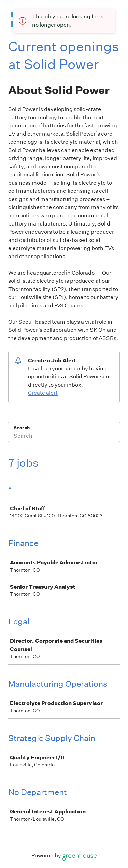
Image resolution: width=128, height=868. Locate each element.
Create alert (43, 393)
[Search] (64, 437)
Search (22, 428)
